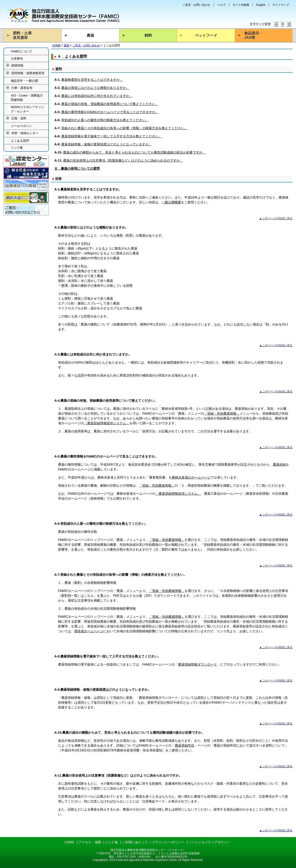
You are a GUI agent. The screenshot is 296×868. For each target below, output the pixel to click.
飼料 (148, 35)
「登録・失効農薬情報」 (222, 413)
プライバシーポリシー (168, 842)
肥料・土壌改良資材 (22, 35)
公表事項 (17, 59)
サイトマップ (281, 5)
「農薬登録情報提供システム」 (107, 423)
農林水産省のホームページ (191, 477)
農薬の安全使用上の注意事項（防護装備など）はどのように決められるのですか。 (123, 160)
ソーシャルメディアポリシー (210, 842)
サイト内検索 (241, 5)
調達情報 (17, 66)
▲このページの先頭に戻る (276, 218)
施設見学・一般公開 (24, 81)
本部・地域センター (25, 133)
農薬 (90, 35)
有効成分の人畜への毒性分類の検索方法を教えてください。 (105, 120)
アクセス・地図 (90, 842)
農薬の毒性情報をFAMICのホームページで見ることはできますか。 (110, 112)
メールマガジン (21, 126)
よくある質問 (20, 141)
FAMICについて (22, 51)
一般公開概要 (171, 202)
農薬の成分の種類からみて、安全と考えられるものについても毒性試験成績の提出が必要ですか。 (134, 152)
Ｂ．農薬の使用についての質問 (77, 169)
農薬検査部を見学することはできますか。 (92, 80)
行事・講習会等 (22, 88)
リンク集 (17, 148)
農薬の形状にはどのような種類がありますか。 (95, 88)
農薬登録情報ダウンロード (197, 664)
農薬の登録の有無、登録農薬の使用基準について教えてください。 (110, 104)
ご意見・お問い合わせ (196, 5)
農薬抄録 (279, 464)
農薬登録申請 (185, 745)
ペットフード (206, 35)
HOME (56, 45)
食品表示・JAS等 (253, 35)
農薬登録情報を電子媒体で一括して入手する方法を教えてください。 (111, 136)
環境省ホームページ (89, 631)
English (261, 5)
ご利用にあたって (135, 842)
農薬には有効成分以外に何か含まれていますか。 (97, 96)
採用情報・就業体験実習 (28, 73)
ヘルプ (222, 5)
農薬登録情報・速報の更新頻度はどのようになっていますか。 (107, 144)
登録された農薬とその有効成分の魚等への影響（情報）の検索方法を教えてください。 (124, 128)
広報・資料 (19, 119)
